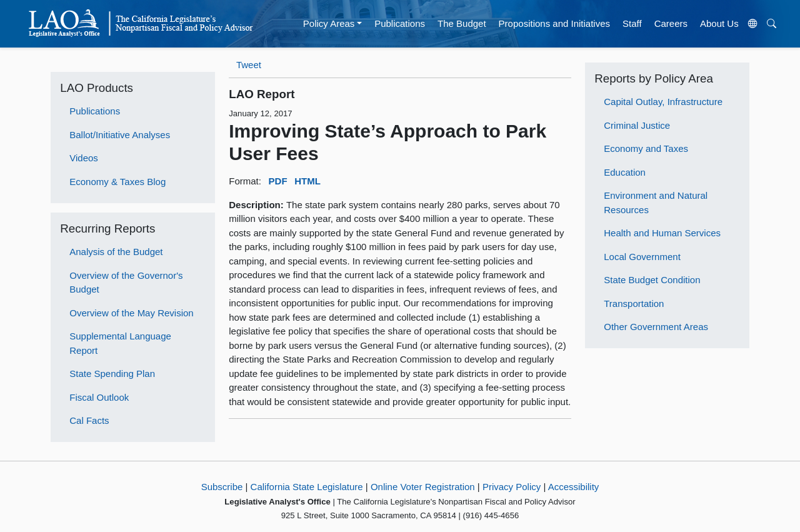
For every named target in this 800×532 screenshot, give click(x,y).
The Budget (462, 23)
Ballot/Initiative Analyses (120, 135)
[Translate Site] (752, 24)
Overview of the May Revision (131, 313)
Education (625, 172)
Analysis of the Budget (116, 252)
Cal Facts (89, 420)
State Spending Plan (112, 374)
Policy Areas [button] (329, 23)
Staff (632, 23)
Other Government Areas (656, 327)
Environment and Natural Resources (656, 203)
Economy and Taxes (646, 148)
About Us (719, 23)
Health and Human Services (662, 233)
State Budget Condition (652, 280)
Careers (671, 23)
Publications (400, 23)
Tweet (249, 65)
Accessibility (574, 487)
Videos (84, 158)
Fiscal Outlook (99, 397)
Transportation (634, 304)
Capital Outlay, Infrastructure (663, 102)
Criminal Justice (637, 125)
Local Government (642, 257)
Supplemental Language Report (120, 343)
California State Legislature (307, 487)
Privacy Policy (512, 487)
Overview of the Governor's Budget (126, 283)
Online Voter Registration (423, 487)
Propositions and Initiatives (554, 23)
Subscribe (222, 487)
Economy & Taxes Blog (117, 182)
